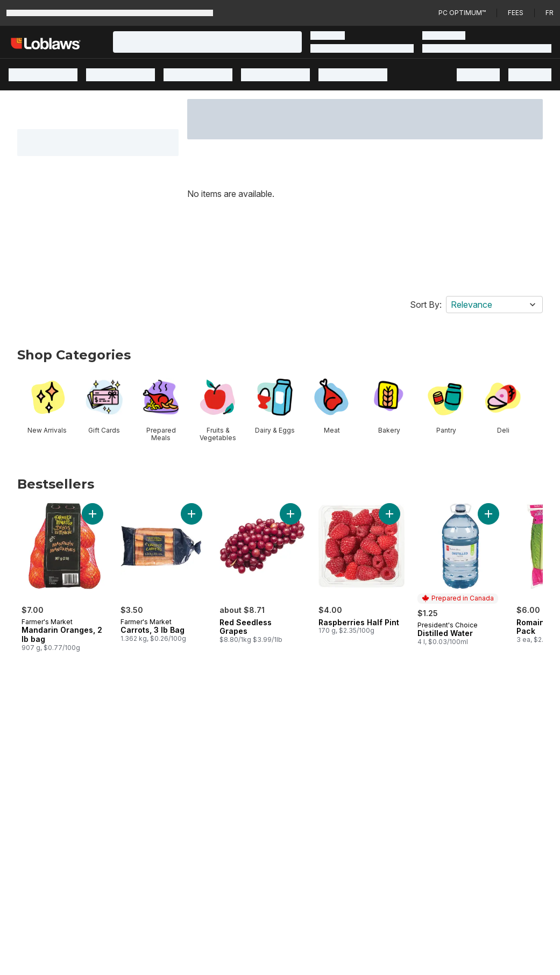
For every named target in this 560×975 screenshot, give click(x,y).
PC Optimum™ (462, 13)
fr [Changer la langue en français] (550, 13)
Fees (516, 13)
